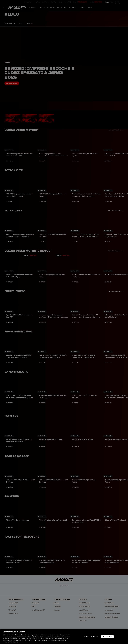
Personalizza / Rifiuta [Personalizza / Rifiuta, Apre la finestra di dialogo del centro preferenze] (91, 637)
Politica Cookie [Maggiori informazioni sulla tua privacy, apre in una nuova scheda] (13, 642)
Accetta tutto (107, 637)
